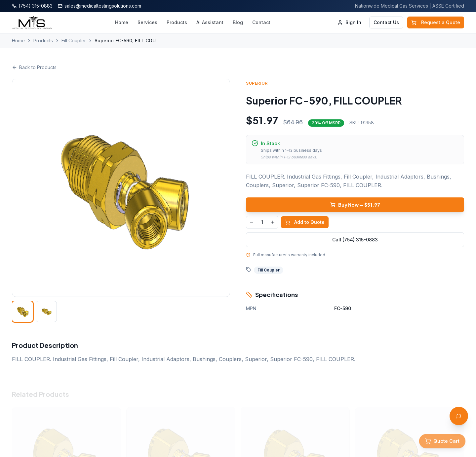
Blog (238, 22)
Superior (258, 83)
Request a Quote (436, 22)
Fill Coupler (74, 41)
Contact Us (386, 22)
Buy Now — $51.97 (356, 205)
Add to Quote (305, 222)
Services (147, 22)
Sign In (349, 22)
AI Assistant (210, 22)
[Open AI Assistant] (459, 416)
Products (177, 22)
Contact (261, 22)
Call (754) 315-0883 (356, 240)
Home (122, 22)
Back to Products (34, 67)
